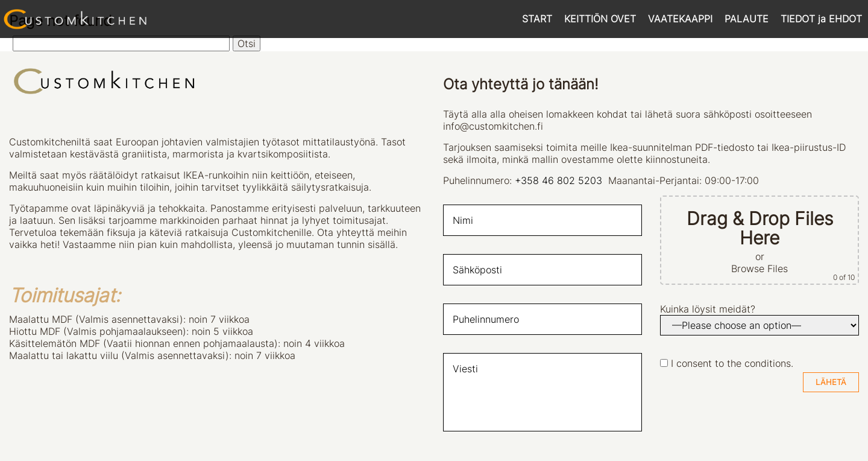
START (537, 19)
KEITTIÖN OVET (600, 19)
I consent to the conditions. (732, 363)
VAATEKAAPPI (680, 19)
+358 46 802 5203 (558, 180)
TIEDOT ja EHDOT (821, 19)
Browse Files (759, 269)
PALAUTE (747, 19)
